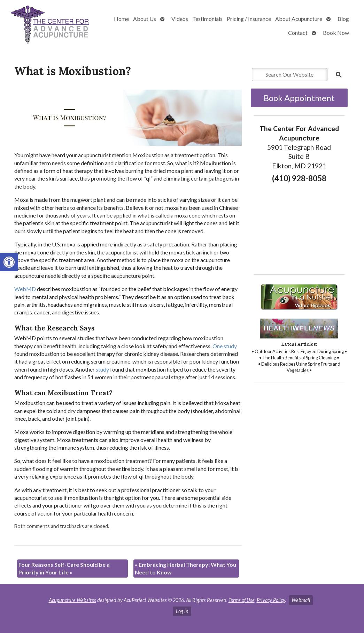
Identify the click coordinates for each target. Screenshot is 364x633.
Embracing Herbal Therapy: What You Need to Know (185, 568)
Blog (343, 19)
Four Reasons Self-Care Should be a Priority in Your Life (64, 568)
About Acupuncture (299, 19)
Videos (180, 19)
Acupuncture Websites (72, 600)
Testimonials (207, 19)
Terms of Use (242, 600)
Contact (298, 33)
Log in (182, 611)
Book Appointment (299, 98)
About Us (145, 19)
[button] (9, 262)
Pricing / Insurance (249, 19)
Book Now (336, 33)
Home (121, 19)
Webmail (301, 600)
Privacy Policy (271, 600)
